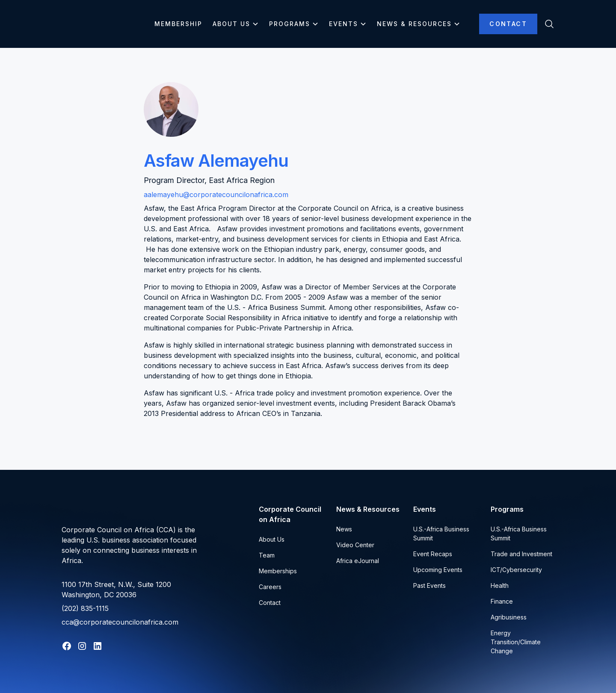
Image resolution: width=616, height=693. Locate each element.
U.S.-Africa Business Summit (441, 534)
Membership (178, 24)
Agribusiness (509, 617)
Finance (502, 601)
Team (267, 555)
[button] (236, 24)
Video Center (355, 545)
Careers (270, 587)
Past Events (429, 585)
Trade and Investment (521, 554)
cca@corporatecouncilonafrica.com (120, 622)
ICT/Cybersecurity (516, 570)
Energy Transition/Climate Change (516, 642)
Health (500, 585)
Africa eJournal (358, 561)
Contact (508, 24)
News (344, 529)
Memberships (278, 571)
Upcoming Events (438, 570)
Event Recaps (433, 554)
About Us (272, 539)
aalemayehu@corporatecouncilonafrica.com (216, 195)
